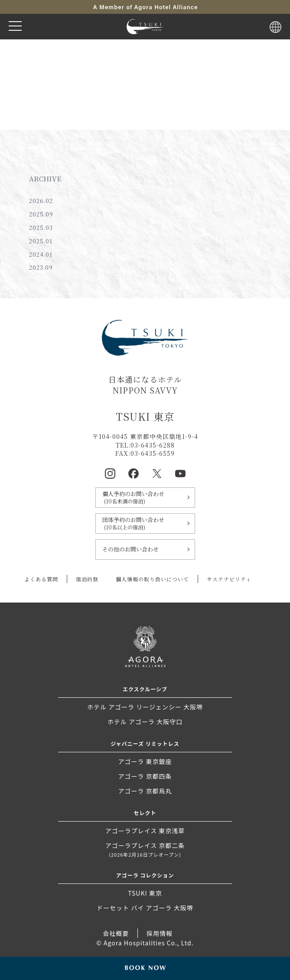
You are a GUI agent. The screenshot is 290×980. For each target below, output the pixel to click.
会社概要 (116, 933)
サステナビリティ (229, 579)
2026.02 (41, 201)
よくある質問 (41, 579)
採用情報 (160, 933)
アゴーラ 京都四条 (145, 776)
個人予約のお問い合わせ (145, 497)
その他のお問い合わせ (130, 549)
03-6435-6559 (153, 453)
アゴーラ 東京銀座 (145, 761)
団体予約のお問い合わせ (145, 523)
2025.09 (41, 214)
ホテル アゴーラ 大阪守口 (145, 722)
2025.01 (41, 241)
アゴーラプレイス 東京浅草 (145, 831)
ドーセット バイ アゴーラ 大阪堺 (145, 908)
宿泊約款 (87, 579)
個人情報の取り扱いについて (152, 579)
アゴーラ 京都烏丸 (145, 791)
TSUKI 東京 (145, 893)
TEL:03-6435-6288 (145, 445)
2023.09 (41, 267)
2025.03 (41, 227)
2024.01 (41, 254)
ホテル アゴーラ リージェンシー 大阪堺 (145, 707)
